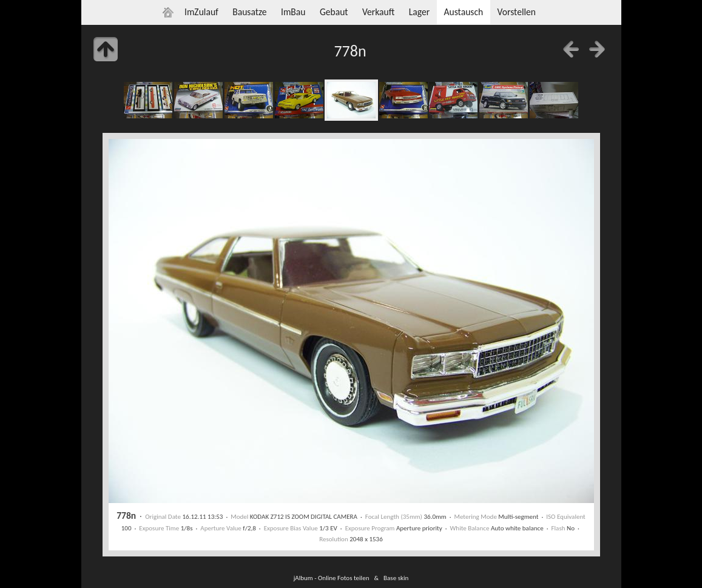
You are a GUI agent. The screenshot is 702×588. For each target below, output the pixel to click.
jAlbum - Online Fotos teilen (332, 578)
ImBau (293, 12)
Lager (419, 12)
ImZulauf (201, 12)
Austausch (463, 12)
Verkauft (378, 12)
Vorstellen (517, 12)
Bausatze (249, 12)
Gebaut (334, 12)
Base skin (396, 578)
